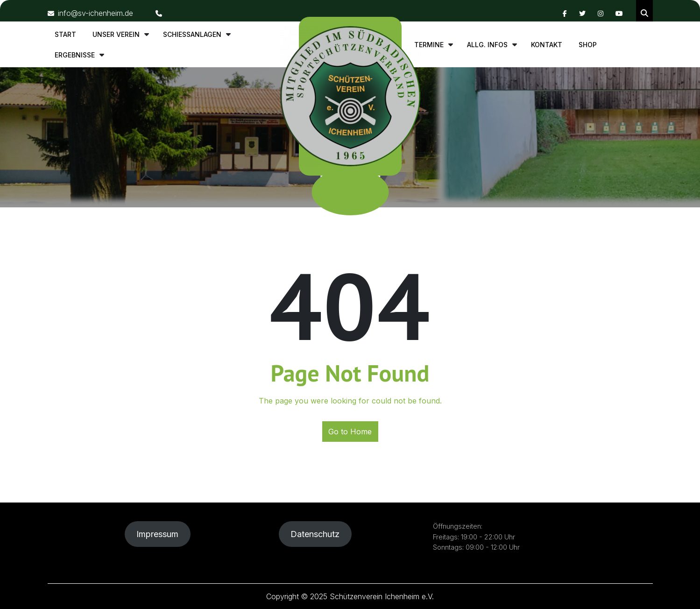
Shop (588, 45)
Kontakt (547, 45)
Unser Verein (116, 34)
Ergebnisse (75, 55)
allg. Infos (487, 45)
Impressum (157, 534)
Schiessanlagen (192, 34)
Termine (429, 45)
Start (65, 34)
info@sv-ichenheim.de (90, 13)
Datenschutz (315, 534)
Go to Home (350, 432)
